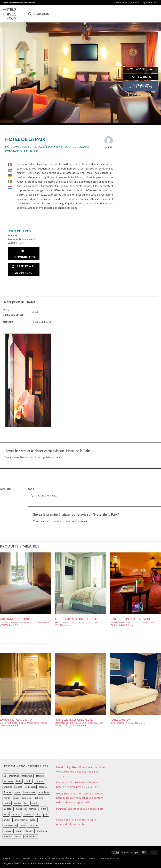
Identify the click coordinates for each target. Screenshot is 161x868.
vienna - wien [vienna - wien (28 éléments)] (31, 837)
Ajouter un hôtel (151, 3)
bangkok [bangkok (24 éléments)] (40, 776)
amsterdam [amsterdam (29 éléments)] (27, 776)
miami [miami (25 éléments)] (44, 809)
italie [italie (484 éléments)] (17, 798)
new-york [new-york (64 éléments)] (28, 814)
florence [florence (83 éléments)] (7, 792)
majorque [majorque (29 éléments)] (8, 809)
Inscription (121, 3)
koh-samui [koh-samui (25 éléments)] (27, 798)
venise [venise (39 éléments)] (18, 837)
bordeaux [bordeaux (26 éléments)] (39, 781)
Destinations (41, 14)
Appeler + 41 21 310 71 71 (23, 269)
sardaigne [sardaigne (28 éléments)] (8, 831)
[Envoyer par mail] (141, 95)
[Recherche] (30, 14)
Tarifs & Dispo (141, 77)
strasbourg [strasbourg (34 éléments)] (42, 831)
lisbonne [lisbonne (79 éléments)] (39, 798)
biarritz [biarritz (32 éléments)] (28, 781)
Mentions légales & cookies (69, 858)
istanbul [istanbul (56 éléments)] (7, 798)
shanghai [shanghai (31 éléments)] (29, 831)
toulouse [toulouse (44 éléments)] (8, 837)
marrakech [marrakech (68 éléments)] (21, 809)
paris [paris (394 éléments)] (46, 814)
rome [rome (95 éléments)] (22, 825)
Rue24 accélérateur (75, 863)
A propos (135, 3)
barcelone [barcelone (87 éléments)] (8, 781)
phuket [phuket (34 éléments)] (7, 820)
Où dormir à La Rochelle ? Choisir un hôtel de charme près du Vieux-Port (78, 785)
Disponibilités (24, 254)
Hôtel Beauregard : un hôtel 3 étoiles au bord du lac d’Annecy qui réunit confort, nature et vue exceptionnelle (80, 798)
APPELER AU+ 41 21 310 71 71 (141, 86)
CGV (48, 858)
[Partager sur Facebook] (129, 95)
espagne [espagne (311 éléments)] (43, 787)
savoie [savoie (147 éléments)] (19, 831)
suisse (9, 132)
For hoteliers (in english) (104, 858)
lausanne (22, 132)
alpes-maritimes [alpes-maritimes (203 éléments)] (11, 776)
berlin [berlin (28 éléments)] (19, 781)
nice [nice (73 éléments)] (38, 814)
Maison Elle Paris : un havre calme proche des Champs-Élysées (76, 822)
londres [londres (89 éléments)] (7, 803)
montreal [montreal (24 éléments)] (16, 814)
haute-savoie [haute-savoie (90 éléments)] (29, 792)
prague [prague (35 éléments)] (33, 820)
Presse (26, 858)
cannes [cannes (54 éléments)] (19, 787)
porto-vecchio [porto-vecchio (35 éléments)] (20, 820)
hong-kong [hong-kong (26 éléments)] (44, 792)
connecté (31, 457)
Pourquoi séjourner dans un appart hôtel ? (80, 811)
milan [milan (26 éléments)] (6, 814)
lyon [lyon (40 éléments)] (26, 803)
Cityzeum (56, 863)
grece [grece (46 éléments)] (17, 792)
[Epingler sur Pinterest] (147, 95)
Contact (38, 858)
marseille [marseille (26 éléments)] (33, 809)
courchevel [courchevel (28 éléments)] (30, 787)
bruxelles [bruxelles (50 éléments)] (8, 787)
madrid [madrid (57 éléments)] (35, 803)
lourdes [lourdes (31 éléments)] (17, 803)
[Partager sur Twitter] (135, 95)
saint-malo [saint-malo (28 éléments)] (33, 825)
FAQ (18, 858)
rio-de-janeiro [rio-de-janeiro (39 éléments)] (10, 825)
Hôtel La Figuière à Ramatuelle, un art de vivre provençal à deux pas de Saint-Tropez (80, 771)
